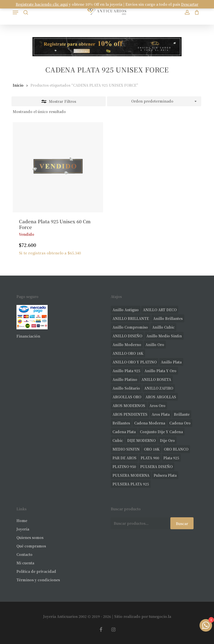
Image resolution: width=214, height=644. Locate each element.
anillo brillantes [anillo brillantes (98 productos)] (168, 318)
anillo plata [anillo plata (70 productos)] (171, 362)
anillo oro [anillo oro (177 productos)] (155, 345)
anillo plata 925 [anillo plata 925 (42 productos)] (126, 371)
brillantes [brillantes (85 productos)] (121, 423)
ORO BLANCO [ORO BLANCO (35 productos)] (176, 449)
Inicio (18, 85)
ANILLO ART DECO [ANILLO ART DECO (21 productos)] (160, 310)
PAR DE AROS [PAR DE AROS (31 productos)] (124, 458)
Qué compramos (31, 546)
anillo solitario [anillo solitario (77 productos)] (126, 388)
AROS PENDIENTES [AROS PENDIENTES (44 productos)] (130, 414)
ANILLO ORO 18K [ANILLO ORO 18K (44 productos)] (128, 353)
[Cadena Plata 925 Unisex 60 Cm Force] (58, 167)
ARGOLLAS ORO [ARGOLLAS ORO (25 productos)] (127, 397)
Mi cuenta (25, 563)
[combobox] (154, 101)
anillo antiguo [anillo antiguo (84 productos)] (126, 310)
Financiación (28, 336)
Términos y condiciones (38, 580)
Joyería (23, 529)
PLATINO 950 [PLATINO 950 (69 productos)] (124, 467)
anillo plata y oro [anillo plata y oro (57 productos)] (160, 371)
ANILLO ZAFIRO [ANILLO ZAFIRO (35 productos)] (159, 388)
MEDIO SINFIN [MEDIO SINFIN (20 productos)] (126, 449)
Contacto (24, 554)
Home (22, 521)
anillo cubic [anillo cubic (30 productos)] (163, 327)
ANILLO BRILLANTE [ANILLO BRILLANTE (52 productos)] (131, 318)
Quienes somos (30, 537)
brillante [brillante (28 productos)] (182, 414)
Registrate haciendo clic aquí (42, 4)
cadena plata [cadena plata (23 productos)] (124, 432)
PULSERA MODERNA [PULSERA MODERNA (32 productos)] (131, 475)
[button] (15, 12)
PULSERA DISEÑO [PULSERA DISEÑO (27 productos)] (156, 467)
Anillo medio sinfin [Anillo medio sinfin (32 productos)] (164, 336)
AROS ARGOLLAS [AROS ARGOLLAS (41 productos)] (161, 397)
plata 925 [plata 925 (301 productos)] (171, 458)
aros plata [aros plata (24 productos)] (161, 414)
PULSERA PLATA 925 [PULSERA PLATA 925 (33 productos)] (131, 484)
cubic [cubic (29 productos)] (118, 440)
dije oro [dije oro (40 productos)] (167, 440)
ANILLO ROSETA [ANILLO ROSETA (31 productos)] (156, 379)
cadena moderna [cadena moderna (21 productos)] (150, 423)
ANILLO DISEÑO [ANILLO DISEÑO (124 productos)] (127, 336)
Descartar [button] (190, 4)
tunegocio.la (160, 616)
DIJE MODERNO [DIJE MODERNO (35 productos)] (141, 440)
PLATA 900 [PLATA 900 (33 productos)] (150, 458)
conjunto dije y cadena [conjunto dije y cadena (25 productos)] (161, 432)
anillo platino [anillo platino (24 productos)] (125, 379)
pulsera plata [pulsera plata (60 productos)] (165, 475)
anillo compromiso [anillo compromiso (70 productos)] (130, 327)
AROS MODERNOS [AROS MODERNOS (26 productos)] (129, 406)
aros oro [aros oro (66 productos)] (157, 406)
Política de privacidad (36, 571)
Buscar (182, 524)
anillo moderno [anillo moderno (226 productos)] (127, 345)
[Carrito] (196, 12)
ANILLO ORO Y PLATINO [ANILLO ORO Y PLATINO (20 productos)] (135, 362)
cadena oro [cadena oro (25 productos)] (180, 423)
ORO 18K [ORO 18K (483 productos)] (152, 449)
